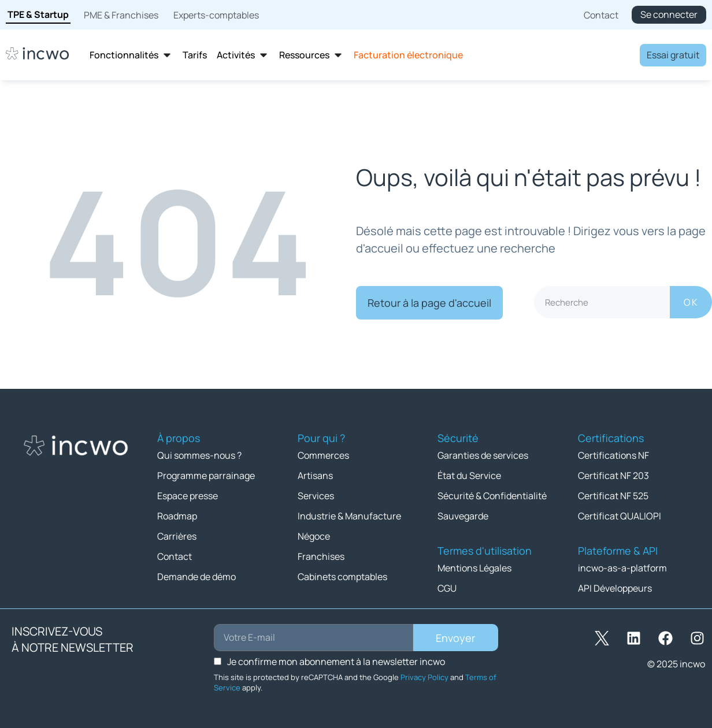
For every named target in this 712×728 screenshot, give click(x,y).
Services (316, 496)
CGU (447, 588)
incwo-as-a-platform (622, 568)
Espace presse (188, 496)
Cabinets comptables (342, 577)
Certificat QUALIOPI (620, 516)
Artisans (315, 476)
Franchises (321, 556)
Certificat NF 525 (613, 496)
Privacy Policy (424, 677)
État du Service (469, 476)
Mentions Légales (474, 568)
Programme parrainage (206, 476)
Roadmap (177, 516)
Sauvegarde (463, 516)
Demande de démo (196, 577)
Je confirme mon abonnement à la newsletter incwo (336, 662)
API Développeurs (615, 588)
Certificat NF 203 (613, 476)
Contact (175, 556)
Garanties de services (483, 455)
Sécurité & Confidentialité (492, 496)
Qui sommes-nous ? (199, 455)
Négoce (314, 536)
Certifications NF (613, 455)
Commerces (323, 455)
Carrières (177, 536)
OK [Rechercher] (691, 302)
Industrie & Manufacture (349, 516)
